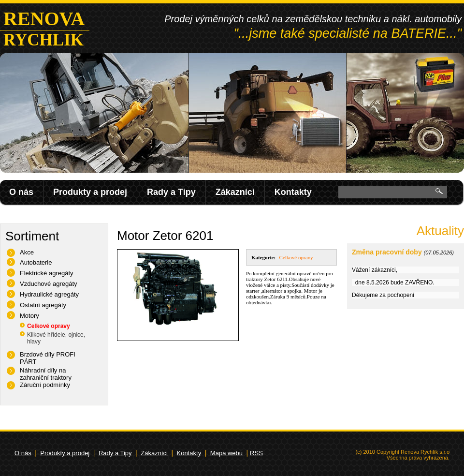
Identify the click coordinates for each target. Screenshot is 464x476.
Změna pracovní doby (387, 252)
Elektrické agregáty (47, 273)
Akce (27, 252)
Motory (29, 316)
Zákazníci (235, 192)
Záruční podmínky (45, 385)
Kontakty (293, 192)
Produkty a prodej (90, 192)
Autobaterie (36, 262)
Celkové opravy (49, 326)
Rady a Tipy (171, 192)
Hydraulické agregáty (49, 294)
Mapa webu (226, 453)
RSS (256, 453)
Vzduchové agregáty (49, 284)
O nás (21, 192)
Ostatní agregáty (43, 305)
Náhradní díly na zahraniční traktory (46, 374)
